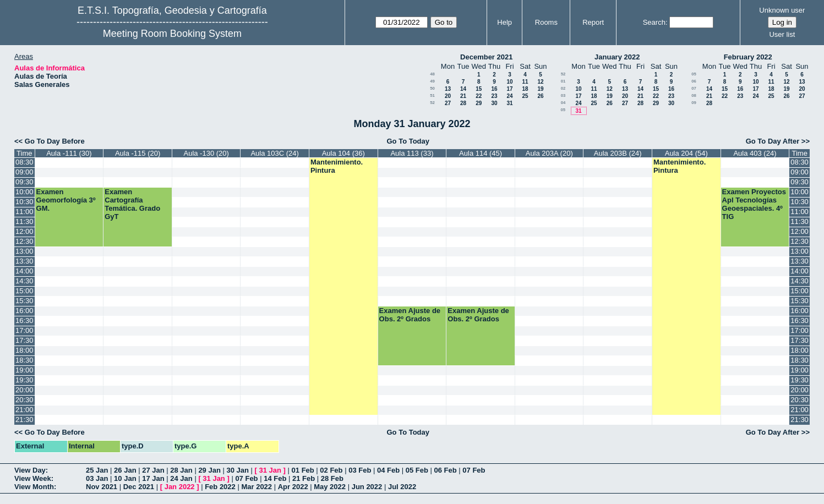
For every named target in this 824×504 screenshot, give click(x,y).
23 (494, 96)
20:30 (24, 400)
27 (448, 103)
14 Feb (275, 478)
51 (432, 95)
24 (509, 96)
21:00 (24, 410)
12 (540, 82)
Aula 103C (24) (274, 153)
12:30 (24, 241)
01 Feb (303, 470)
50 (432, 88)
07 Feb (474, 470)
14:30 (24, 281)
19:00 (24, 370)
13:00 (24, 251)
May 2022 (330, 487)
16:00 (24, 311)
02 (563, 88)
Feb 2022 (220, 487)
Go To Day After (773, 141)
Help (504, 22)
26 (540, 96)
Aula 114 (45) (481, 153)
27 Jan (153, 470)
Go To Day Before (55, 141)
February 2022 (748, 57)
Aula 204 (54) (686, 153)
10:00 (24, 192)
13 (448, 89)
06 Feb (446, 470)
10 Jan (125, 478)
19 (540, 89)
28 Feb (332, 478)
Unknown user (782, 10)
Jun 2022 (367, 487)
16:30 (24, 321)
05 (563, 110)
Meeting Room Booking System (172, 34)
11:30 (24, 221)
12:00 (24, 231)
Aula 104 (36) (343, 153)
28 (463, 103)
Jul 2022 (402, 487)
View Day (30, 470)
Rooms (546, 22)
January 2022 (617, 57)
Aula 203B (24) (618, 153)
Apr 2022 (293, 487)
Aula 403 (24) (755, 153)
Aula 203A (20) (549, 153)
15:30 (24, 301)
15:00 (24, 291)
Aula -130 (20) (206, 153)
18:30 (24, 360)
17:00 (24, 330)
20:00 (24, 390)
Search (654, 22)
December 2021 (486, 57)
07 (694, 88)
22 (479, 96)
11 (525, 82)
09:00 (24, 172)
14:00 (24, 271)
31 (509, 103)
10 (509, 82)
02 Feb (331, 470)
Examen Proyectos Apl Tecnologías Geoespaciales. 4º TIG (754, 204)
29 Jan (209, 470)
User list (782, 34)
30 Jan (237, 470)
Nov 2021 (102, 487)
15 (479, 89)
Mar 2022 (257, 487)
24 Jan (181, 478)
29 (479, 103)
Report (593, 22)
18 (525, 89)
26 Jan (125, 470)
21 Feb (304, 478)
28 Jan (181, 470)
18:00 (24, 350)
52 (432, 103)
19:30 (24, 380)
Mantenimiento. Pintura (337, 166)
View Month (34, 487)
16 (494, 89)
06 (694, 81)
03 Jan (97, 478)
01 (563, 81)
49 (432, 81)
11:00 (24, 212)
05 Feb (417, 470)
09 (694, 103)
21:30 (24, 420)
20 (448, 96)
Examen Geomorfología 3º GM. (66, 200)
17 (509, 89)
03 (563, 95)
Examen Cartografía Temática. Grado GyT (132, 204)
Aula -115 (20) (138, 153)
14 (463, 89)
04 (563, 103)
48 (432, 74)
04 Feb (388, 470)
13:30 (24, 261)
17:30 (24, 340)
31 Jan (270, 470)
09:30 (24, 182)
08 (694, 95)
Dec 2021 (139, 487)
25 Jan (97, 470)
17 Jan (153, 478)
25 (525, 96)
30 (494, 103)
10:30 (24, 202)
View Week (33, 478)
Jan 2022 (180, 487)
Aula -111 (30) (69, 153)
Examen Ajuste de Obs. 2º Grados (410, 315)
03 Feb (360, 470)
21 (463, 96)
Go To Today (408, 141)
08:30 (24, 162)
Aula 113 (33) (412, 153)
